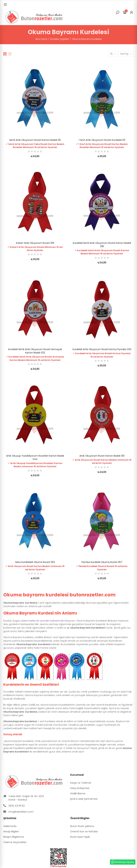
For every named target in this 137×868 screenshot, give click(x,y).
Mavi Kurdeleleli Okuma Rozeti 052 (35, 562)
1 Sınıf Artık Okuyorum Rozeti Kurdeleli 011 (102, 140)
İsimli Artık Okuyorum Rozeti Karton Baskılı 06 (35, 140)
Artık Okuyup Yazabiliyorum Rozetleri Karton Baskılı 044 (35, 457)
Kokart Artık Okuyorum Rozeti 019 (35, 243)
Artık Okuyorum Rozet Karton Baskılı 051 (102, 456)
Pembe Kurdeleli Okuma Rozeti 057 (102, 562)
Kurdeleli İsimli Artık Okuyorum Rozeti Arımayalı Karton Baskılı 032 (35, 351)
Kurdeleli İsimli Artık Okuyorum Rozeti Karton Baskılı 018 (102, 245)
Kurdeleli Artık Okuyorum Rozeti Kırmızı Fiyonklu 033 (102, 349)
